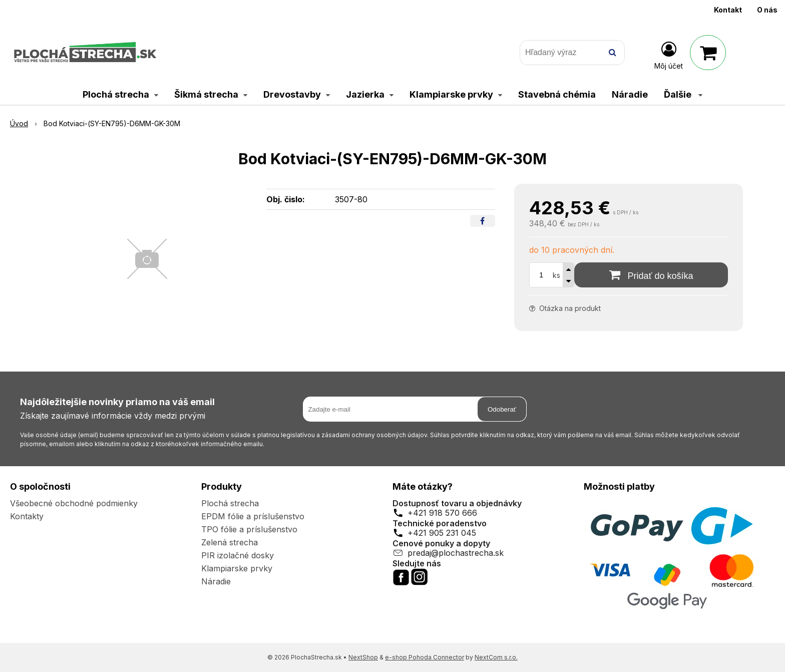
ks (556, 275)
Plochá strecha (230, 503)
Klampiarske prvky (237, 568)
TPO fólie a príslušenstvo (249, 529)
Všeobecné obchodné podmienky (74, 503)
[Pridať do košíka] (651, 275)
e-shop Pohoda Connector (425, 657)
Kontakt (728, 10)
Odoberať (502, 409)
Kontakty (27, 516)
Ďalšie (683, 94)
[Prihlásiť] (669, 55)
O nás (767, 10)
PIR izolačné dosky (238, 555)
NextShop (363, 657)
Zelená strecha (230, 542)
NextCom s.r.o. (496, 657)
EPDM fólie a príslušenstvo (253, 516)
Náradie (216, 581)
